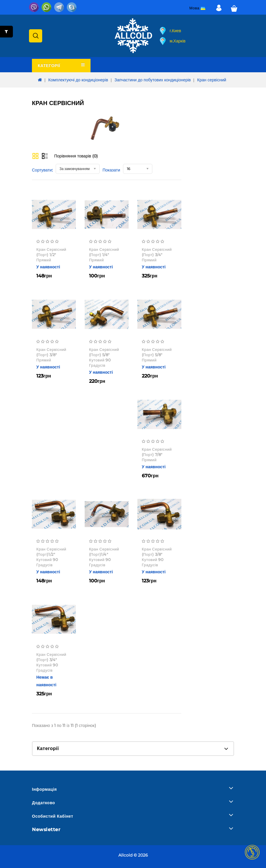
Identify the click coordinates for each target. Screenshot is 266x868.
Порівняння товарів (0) (76, 156)
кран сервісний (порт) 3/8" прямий (51, 355)
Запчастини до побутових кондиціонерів (153, 80)
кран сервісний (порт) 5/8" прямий (157, 355)
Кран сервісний (212, 80)
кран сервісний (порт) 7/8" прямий (157, 454)
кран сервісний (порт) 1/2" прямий (51, 255)
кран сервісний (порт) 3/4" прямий (157, 255)
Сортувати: (42, 170)
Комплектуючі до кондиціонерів (78, 80)
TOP (252, 852)
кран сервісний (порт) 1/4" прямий (104, 255)
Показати (111, 170)
